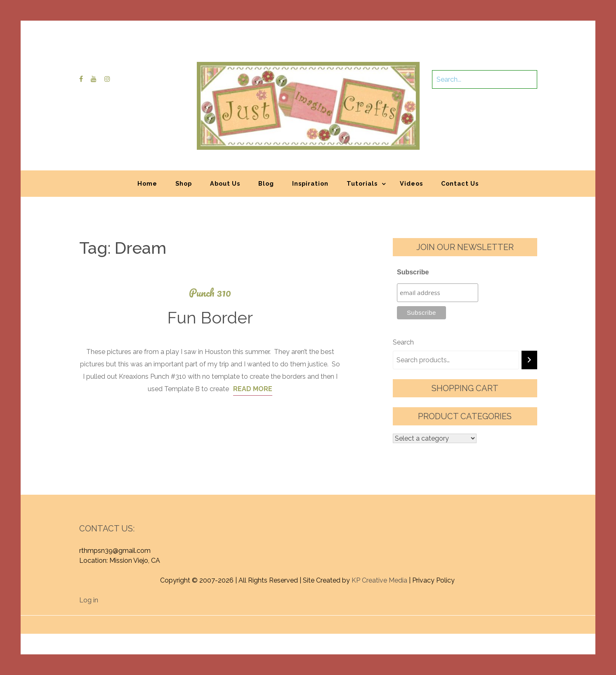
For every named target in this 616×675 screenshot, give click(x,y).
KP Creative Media (379, 580)
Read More (253, 389)
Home (147, 183)
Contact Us (460, 183)
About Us (225, 183)
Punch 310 (210, 293)
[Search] (529, 360)
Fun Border (210, 317)
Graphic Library (394, 620)
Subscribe (413, 272)
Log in (89, 600)
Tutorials (362, 183)
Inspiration (310, 183)
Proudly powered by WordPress (247, 620)
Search (403, 342)
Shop (184, 183)
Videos (411, 183)
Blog (266, 183)
